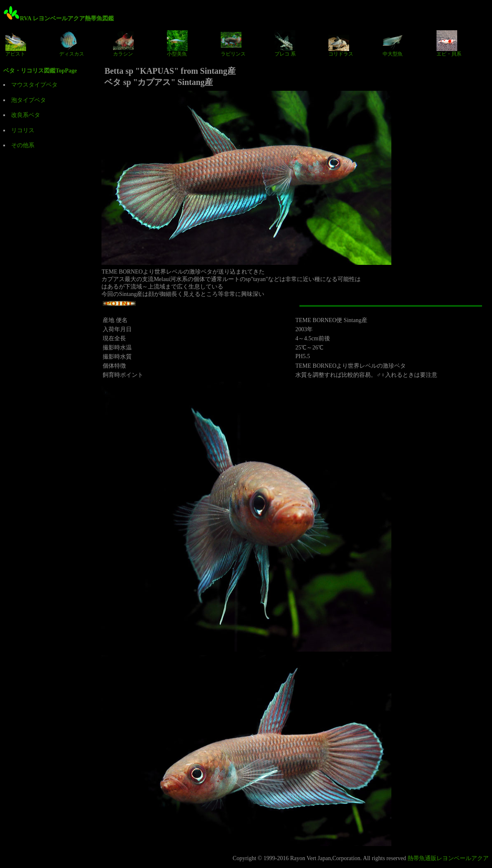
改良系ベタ (26, 115)
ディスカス (72, 44)
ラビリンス (233, 44)
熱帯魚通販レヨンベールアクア (448, 858)
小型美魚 (177, 44)
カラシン (123, 44)
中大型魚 (393, 44)
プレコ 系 (285, 44)
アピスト (16, 44)
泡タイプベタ (29, 100)
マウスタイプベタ (34, 85)
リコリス (23, 130)
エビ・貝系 (449, 44)
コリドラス (341, 44)
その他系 (23, 145)
